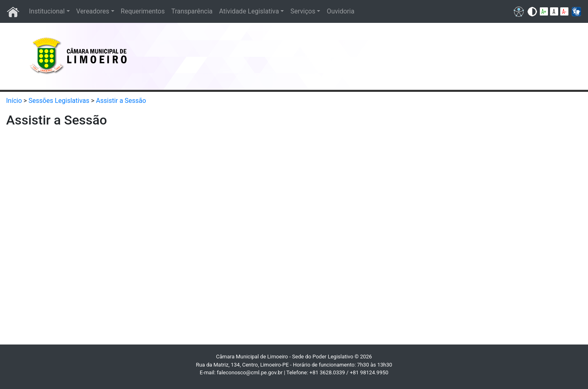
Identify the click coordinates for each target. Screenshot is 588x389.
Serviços (303, 11)
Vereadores (93, 11)
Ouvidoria (341, 11)
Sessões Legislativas (59, 101)
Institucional (47, 11)
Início (14, 101)
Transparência (192, 11)
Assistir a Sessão (121, 101)
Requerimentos (143, 11)
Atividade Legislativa (249, 11)
